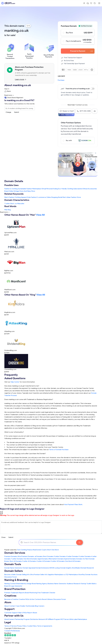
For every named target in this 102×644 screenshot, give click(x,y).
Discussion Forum (11, 577)
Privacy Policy (22, 626)
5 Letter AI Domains (58, 561)
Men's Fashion (9, 197)
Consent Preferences (12, 631)
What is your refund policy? (14, 432)
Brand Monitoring (31, 593)
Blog (37, 606)
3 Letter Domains (60, 556)
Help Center (15, 382)
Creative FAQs (24, 599)
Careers (41, 606)
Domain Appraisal (29, 568)
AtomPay (82, 575)
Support (9, 609)
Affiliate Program (54, 619)
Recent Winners (47, 599)
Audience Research (74, 584)
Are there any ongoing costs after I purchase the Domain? (25, 454)
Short (12, 204)
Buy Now (78, 33)
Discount (93, 89)
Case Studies (21, 606)
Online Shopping (52, 197)
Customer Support (11, 613)
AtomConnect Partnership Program (17, 619)
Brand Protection (15, 589)
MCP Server (65, 619)
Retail (60, 197)
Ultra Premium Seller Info (39, 575)
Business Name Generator (57, 584)
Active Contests (36, 599)
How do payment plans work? (15, 485)
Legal (8, 622)
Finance (30, 550)
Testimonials (30, 606)
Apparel (24, 197)
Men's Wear (67, 197)
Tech (19, 550)
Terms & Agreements (45, 626)
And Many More (29, 191)
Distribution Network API (39, 619)
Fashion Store (76, 197)
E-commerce (41, 197)
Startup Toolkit (86, 584)
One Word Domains (30, 559)
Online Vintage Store (16, 191)
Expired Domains (70, 559)
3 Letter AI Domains (29, 561)
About (7, 606)
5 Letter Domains (85, 556)
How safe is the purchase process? (17, 469)
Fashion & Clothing (11, 189)
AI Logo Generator (16, 586)
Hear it (7, 89)
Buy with (78, 140)
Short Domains (48, 556)
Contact (12, 606)
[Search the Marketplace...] (20, 108)
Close (3, 537)
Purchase (61, 80)
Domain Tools (13, 564)
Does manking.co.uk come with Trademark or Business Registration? (29, 399)
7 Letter (7, 204)
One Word (55, 550)
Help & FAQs (23, 613)
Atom (8, 602)
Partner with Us (14, 616)
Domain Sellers (14, 571)
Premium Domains (11, 556)
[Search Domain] (79, 542)
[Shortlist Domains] (91, 3)
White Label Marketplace (78, 619)
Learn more (20, 79)
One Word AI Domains (73, 561)
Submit (17, 112)
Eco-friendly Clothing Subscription (70, 189)
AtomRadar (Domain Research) (83, 568)
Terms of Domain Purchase (59, 450)
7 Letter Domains (17, 559)
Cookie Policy (32, 626)
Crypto (44, 550)
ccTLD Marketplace (71, 575)
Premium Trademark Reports (14, 593)
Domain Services (15, 553)
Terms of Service (11, 626)
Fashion (34, 197)
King (9, 210)
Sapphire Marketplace (56, 575)
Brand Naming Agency (40, 584)
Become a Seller (10, 575)
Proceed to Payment (81, 51)
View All (40, 215)
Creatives (10, 596)
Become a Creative (11, 599)
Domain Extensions (42, 568)
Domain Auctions (91, 575)
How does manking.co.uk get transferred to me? (22, 386)
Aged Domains (43, 559)
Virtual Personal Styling (50, 189)
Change (8, 112)
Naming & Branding (16, 580)
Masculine (21, 204)
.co (16, 204)
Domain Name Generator (13, 568)
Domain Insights (66, 568)
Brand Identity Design (24, 584)
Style (29, 197)
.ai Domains (38, 556)
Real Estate (37, 550)
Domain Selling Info (23, 575)
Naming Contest (10, 584)
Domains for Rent (82, 559)
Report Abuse (32, 613)
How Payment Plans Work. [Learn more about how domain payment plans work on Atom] (73, 504)
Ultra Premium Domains (26, 556)
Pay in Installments (78, 41)
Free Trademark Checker (46, 593)
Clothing (18, 197)
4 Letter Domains (72, 556)
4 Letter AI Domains (43, 561)
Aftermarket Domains (56, 559)
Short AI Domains (16, 561)
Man (6, 210)
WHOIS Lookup (55, 568)
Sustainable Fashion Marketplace (30, 189)
